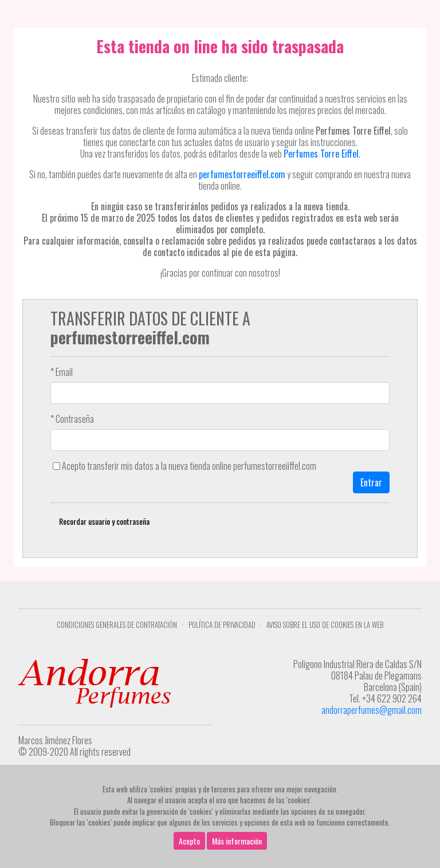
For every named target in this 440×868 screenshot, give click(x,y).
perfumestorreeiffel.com (242, 174)
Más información (237, 841)
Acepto (189, 841)
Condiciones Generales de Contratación (117, 625)
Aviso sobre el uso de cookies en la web (325, 625)
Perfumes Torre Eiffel (321, 154)
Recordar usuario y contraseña (103, 521)
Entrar (371, 482)
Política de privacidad (222, 625)
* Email (62, 372)
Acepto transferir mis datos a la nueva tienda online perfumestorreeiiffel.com (189, 466)
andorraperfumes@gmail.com (372, 710)
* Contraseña (72, 419)
